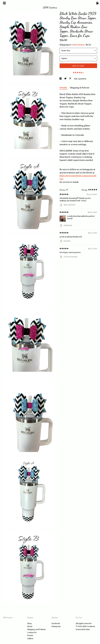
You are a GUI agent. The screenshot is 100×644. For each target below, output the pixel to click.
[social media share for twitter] (66, 79)
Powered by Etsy (83, 629)
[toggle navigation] (4, 3)
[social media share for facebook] (61, 79)
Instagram (56, 626)
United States (78, 45)
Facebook (56, 623)
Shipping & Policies (80, 88)
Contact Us (32, 632)
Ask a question (80, 79)
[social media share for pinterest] (70, 79)
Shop (29, 623)
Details (64, 88)
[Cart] (97, 4)
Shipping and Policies (36, 629)
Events (30, 635)
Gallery (30, 638)
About (30, 626)
